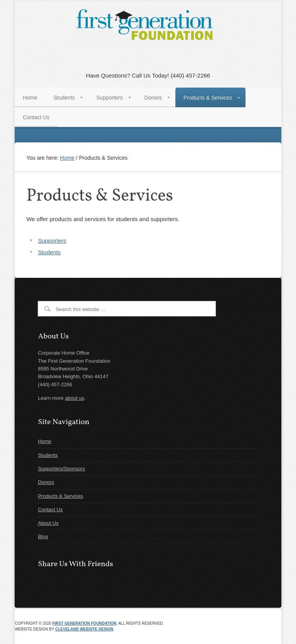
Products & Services (60, 496)
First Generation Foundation (84, 623)
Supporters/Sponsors (61, 469)
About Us (48, 523)
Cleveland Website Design (84, 629)
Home (45, 441)
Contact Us (50, 510)
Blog (43, 537)
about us (75, 398)
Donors (46, 482)
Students (49, 252)
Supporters (52, 241)
